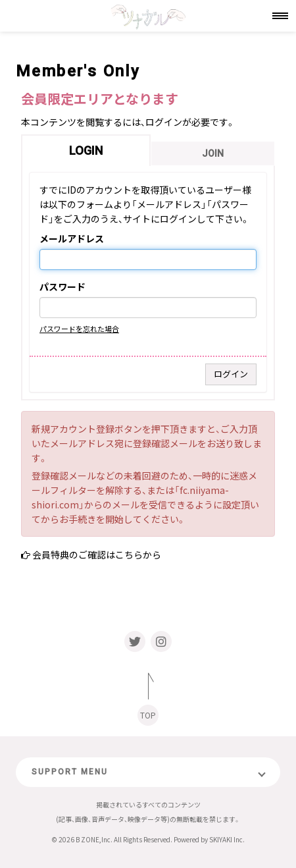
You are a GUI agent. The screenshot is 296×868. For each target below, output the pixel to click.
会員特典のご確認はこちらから (97, 555)
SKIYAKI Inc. (227, 839)
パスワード (62, 287)
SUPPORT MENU (70, 772)
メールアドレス (72, 239)
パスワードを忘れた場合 (79, 329)
